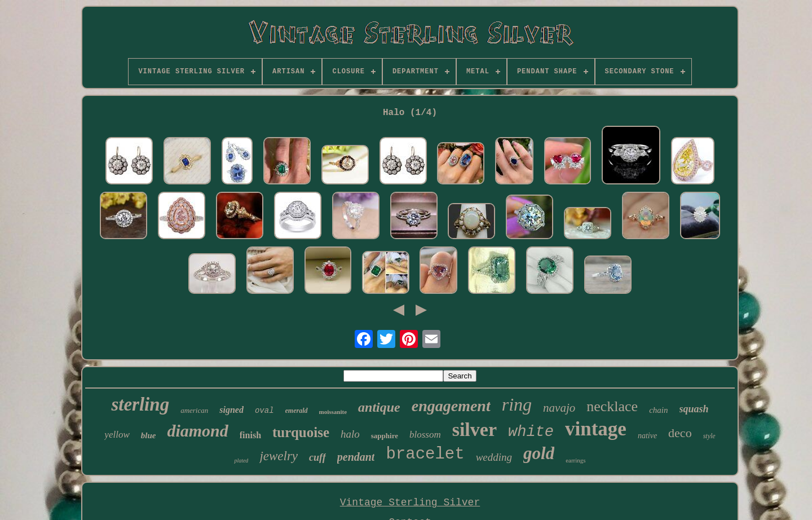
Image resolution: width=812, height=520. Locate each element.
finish (250, 435)
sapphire (385, 436)
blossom (425, 435)
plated (241, 460)
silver (475, 429)
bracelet (425, 454)
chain (658, 410)
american (194, 410)
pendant (356, 457)
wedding (494, 457)
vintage (596, 429)
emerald (297, 411)
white (531, 432)
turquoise (301, 432)
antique (379, 407)
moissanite (333, 412)
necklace (612, 406)
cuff (317, 457)
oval (264, 411)
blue (149, 435)
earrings (575, 460)
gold (539, 453)
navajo (559, 408)
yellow (117, 435)
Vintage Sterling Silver (410, 503)
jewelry (279, 456)
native (647, 436)
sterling (140, 404)
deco (680, 433)
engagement (451, 406)
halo (350, 434)
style (709, 436)
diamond (197, 431)
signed (231, 410)
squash (694, 409)
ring (517, 404)
